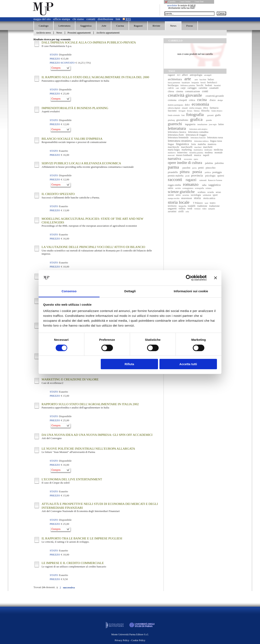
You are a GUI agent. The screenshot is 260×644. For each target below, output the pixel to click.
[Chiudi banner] (216, 278)
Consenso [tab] (69, 291)
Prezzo (55, 59)
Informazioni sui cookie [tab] (191, 291)
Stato (54, 55)
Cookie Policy (138, 640)
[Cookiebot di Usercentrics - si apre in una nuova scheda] (189, 278)
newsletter (172, 5)
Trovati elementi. (44, 587)
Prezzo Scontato (62, 63)
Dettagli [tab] (130, 291)
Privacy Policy (122, 640)
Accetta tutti (188, 364)
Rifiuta (129, 364)
